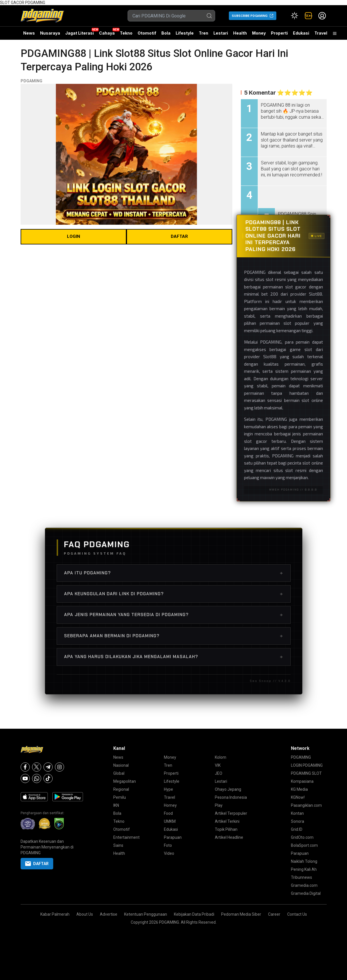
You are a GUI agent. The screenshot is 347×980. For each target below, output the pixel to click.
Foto (168, 845)
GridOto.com (302, 837)
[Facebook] (25, 767)
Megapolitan (125, 781)
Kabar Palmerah (55, 914)
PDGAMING (31, 81)
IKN (116, 805)
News (29, 33)
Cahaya (107, 33)
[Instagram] (60, 767)
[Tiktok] (48, 778)
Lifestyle (185, 33)
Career (274, 914)
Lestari (221, 35)
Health (240, 33)
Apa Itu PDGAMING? (174, 573)
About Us (85, 914)
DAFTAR (179, 236)
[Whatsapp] (37, 778)
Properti (279, 33)
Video (169, 853)
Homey (170, 805)
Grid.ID (297, 829)
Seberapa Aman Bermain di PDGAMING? (174, 636)
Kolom (221, 757)
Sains (118, 845)
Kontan (297, 813)
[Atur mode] (295, 16)
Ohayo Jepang (228, 789)
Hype (168, 789)
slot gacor (296, 287)
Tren (204, 33)
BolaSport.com (304, 845)
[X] (37, 767)
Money (259, 33)
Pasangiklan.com (306, 805)
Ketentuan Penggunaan (146, 914)
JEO (219, 773)
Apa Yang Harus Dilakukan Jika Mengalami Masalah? (174, 657)
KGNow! (298, 797)
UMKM (170, 821)
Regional (121, 789)
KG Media (299, 789)
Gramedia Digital (306, 893)
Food (168, 813)
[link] (308, 16)
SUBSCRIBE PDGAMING (250, 16)
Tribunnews (302, 877)
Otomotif (147, 33)
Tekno (126, 33)
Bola (166, 33)
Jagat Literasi (80, 33)
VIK (218, 765)
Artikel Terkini (227, 821)
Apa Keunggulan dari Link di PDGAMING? (174, 594)
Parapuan (173, 837)
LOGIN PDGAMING (307, 765)
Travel (321, 33)
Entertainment (126, 837)
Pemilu (120, 797)
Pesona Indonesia (231, 797)
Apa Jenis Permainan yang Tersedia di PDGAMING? (174, 615)
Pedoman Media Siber (241, 914)
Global (119, 773)
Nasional (121, 765)
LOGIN (74, 236)
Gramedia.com (304, 885)
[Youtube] (25, 778)
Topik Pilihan (226, 829)
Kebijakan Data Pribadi (194, 914)
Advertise (109, 914)
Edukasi (301, 33)
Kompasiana (302, 781)
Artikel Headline (229, 837)
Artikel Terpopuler (231, 813)
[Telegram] (48, 767)
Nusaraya (50, 33)
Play (219, 805)
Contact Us (297, 914)
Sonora (298, 821)
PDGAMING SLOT (306, 773)
